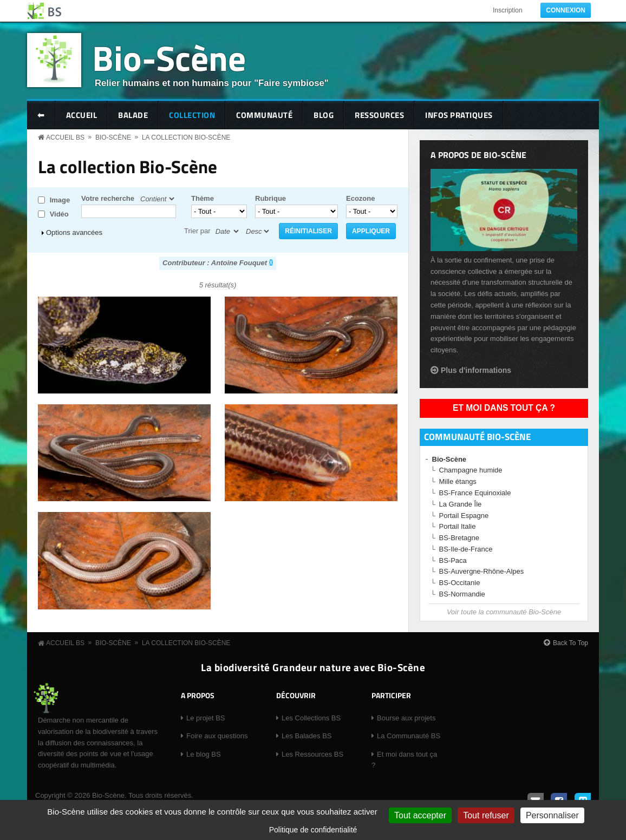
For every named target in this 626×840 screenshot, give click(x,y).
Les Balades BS (307, 736)
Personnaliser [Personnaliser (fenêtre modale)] (552, 815)
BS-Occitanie (460, 583)
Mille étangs (458, 481)
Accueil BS (65, 137)
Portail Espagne (464, 516)
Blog (324, 115)
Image (60, 200)
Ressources (379, 115)
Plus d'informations (476, 370)
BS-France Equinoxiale (475, 493)
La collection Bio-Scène (186, 137)
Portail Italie (458, 526)
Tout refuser (486, 815)
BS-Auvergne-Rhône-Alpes (482, 571)
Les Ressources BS (312, 754)
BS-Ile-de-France (466, 549)
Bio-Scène (169, 58)
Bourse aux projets (406, 718)
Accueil (82, 115)
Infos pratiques (459, 115)
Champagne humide (471, 470)
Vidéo (59, 214)
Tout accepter (420, 815)
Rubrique (270, 198)
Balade (133, 115)
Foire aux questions (217, 736)
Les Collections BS (311, 718)
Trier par (197, 231)
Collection (192, 115)
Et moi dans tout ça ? (504, 408)
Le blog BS (204, 754)
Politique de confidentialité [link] (313, 830)
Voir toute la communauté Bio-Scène (504, 612)
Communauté (264, 115)
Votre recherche (108, 198)
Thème (203, 198)
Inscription (508, 10)
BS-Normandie (462, 594)
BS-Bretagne (459, 538)
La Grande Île (461, 504)
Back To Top (570, 643)
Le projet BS (206, 718)
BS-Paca (453, 560)
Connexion (566, 10)
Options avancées (74, 232)
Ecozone (360, 198)
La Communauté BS (409, 736)
